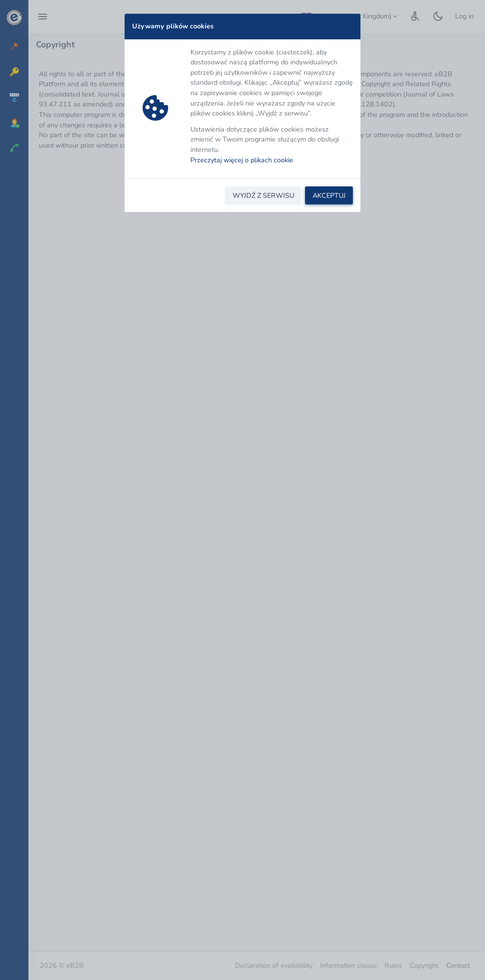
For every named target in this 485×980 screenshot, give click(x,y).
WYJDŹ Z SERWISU (263, 195)
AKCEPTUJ (329, 195)
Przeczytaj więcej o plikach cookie (242, 160)
